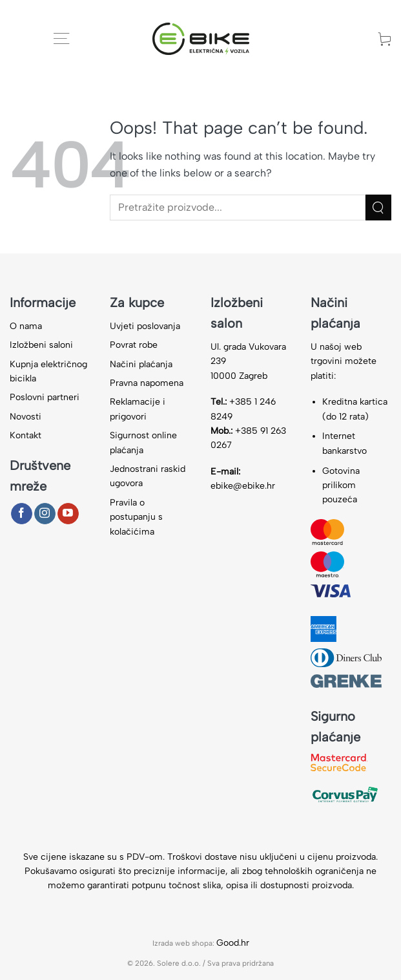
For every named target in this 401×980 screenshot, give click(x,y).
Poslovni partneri (45, 397)
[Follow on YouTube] (68, 514)
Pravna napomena (147, 383)
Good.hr (233, 943)
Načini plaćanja (141, 364)
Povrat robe (134, 345)
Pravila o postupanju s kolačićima (136, 517)
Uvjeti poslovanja (145, 326)
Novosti (26, 417)
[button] (61, 38)
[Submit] (378, 207)
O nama (26, 326)
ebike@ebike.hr (243, 486)
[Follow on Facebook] (22, 514)
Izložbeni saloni (41, 345)
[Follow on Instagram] (45, 514)
